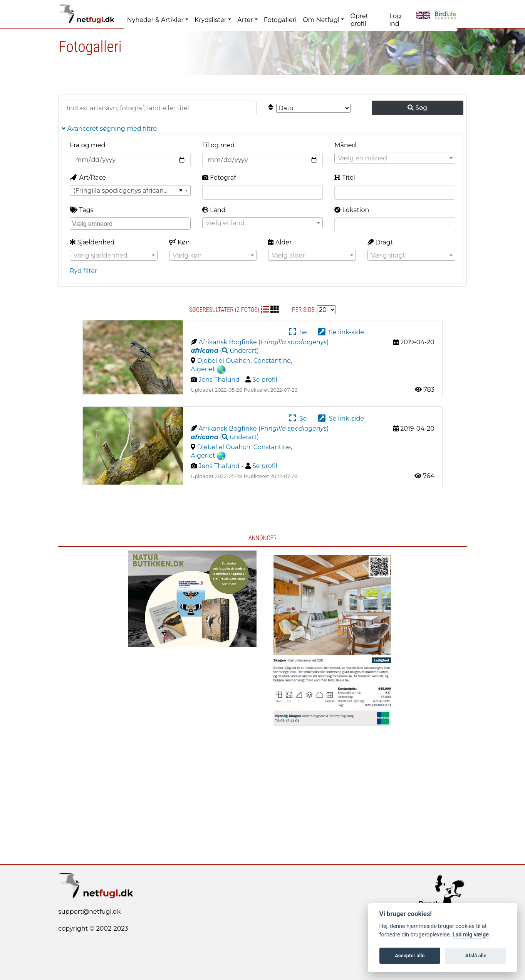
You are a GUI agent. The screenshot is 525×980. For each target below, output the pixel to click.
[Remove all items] (179, 190)
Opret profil (359, 20)
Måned (345, 145)
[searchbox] (131, 223)
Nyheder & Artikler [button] (155, 20)
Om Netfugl (321, 20)
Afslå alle (476, 956)
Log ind (395, 20)
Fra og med (87, 145)
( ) (225, 351)
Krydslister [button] (211, 20)
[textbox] (395, 158)
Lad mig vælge (471, 935)
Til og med (219, 145)
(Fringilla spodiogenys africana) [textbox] (121, 191)
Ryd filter (83, 271)
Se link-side (341, 332)
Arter (245, 20)
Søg (417, 108)
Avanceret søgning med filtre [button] (109, 129)
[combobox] (395, 158)
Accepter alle (410, 956)
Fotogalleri (280, 20)
